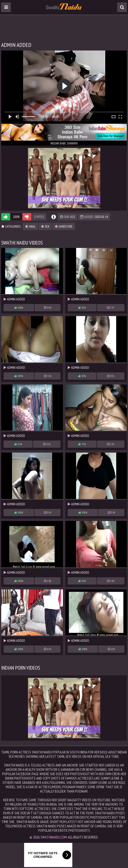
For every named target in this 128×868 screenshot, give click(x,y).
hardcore (64, 226)
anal (30, 226)
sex (45, 226)
